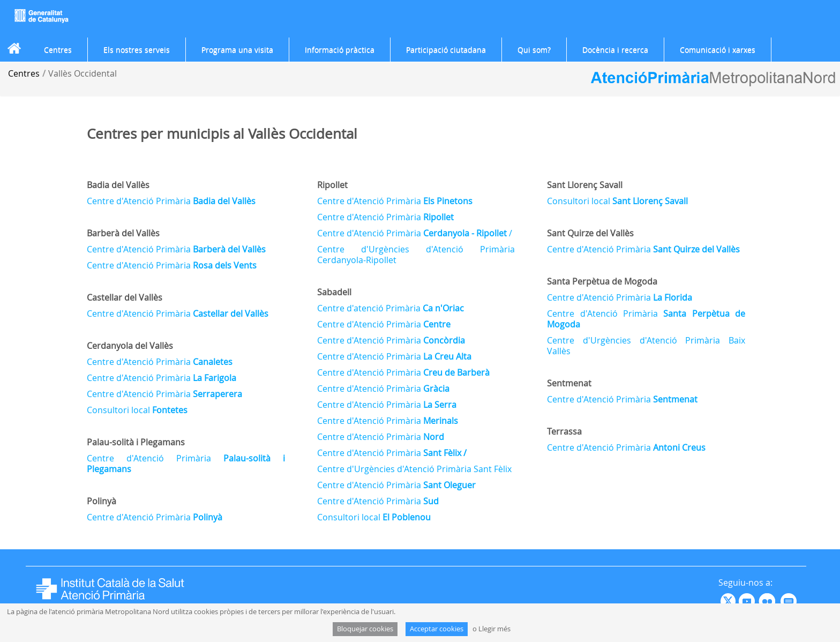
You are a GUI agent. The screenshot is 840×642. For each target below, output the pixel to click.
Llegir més (494, 629)
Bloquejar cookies (365, 629)
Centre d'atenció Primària (391, 308)
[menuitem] (58, 50)
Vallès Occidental (82, 73)
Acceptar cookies (437, 629)
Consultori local (137, 410)
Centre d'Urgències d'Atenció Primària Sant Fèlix (414, 469)
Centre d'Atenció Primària (171, 201)
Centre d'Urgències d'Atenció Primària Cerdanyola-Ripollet (416, 255)
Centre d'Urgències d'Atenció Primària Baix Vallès (646, 346)
